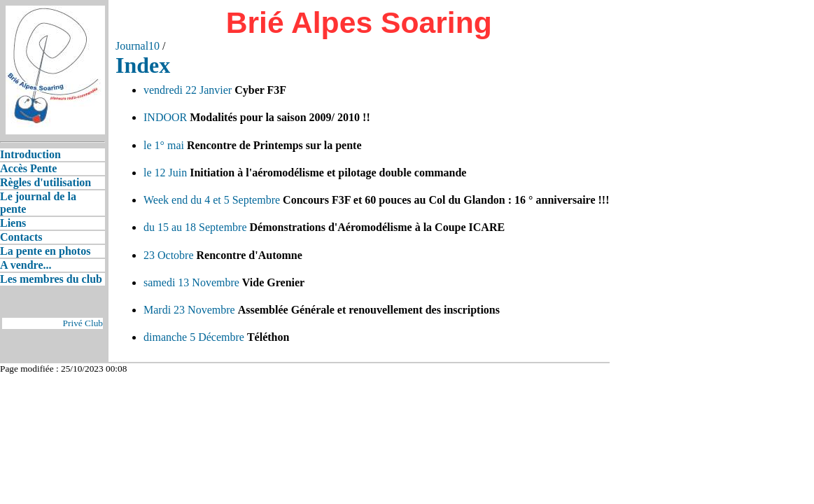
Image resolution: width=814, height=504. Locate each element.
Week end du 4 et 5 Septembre (212, 200)
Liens (13, 223)
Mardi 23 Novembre (189, 310)
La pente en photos (45, 251)
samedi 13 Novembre (191, 282)
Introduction (30, 154)
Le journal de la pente (38, 203)
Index (143, 65)
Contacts (21, 237)
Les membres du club (51, 279)
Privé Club (83, 323)
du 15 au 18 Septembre (195, 227)
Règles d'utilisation (45, 182)
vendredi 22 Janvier (188, 90)
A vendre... (26, 265)
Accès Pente (28, 168)
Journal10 (138, 46)
